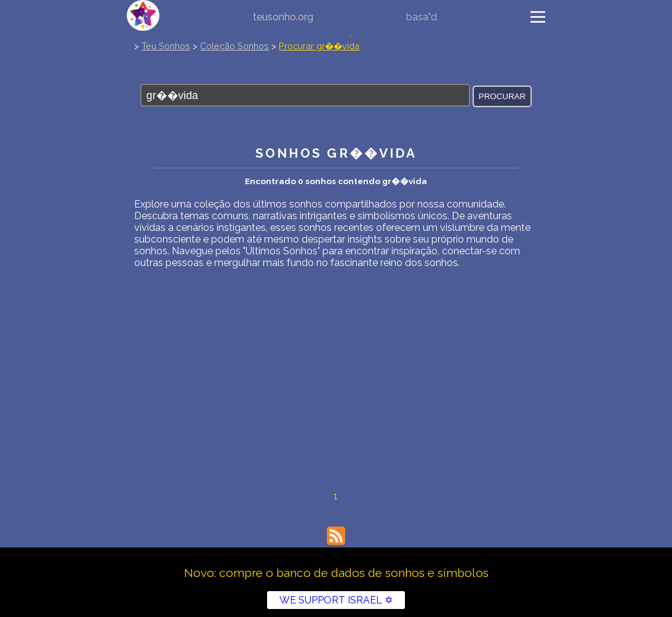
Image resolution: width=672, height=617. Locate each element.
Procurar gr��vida (319, 46)
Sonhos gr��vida (336, 153)
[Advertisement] (336, 361)
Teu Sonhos (166, 46)
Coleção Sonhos (234, 46)
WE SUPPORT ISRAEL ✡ (336, 600)
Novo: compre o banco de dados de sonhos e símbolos (336, 573)
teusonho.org (283, 17)
